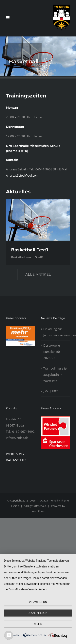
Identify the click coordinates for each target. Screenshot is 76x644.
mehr (38, 624)
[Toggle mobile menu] (8, 18)
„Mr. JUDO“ (51, 391)
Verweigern (38, 602)
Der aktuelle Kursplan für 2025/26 (52, 352)
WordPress (38, 511)
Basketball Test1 (30, 250)
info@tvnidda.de (17, 438)
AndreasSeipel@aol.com (22, 175)
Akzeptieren (38, 613)
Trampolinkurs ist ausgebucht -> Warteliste (55, 375)
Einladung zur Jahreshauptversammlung (56, 332)
